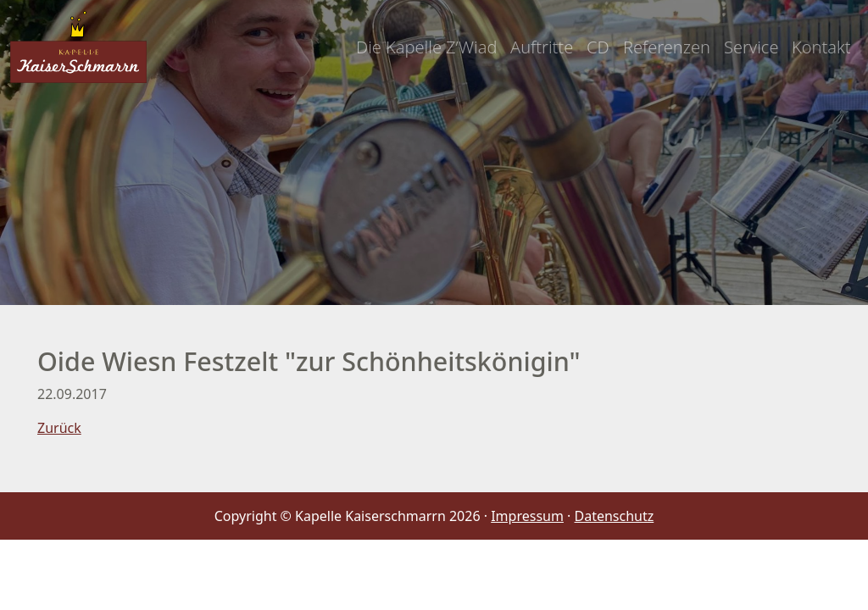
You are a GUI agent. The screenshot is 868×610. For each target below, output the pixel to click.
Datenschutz (615, 516)
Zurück (59, 428)
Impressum (527, 516)
